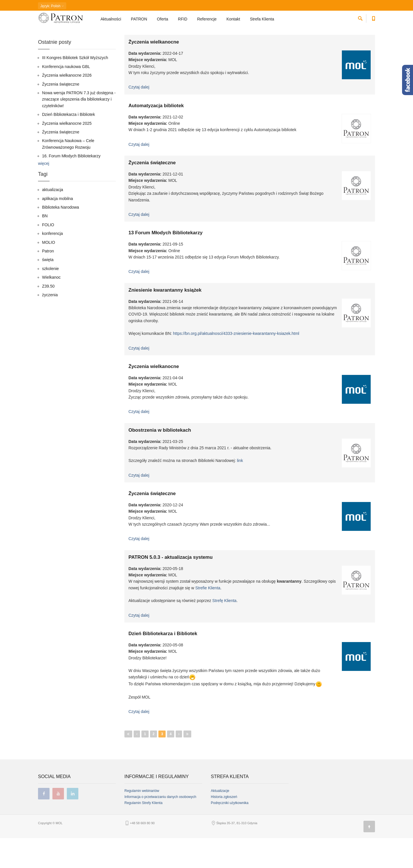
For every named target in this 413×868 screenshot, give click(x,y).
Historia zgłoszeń (224, 827)
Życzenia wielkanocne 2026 (67, 105)
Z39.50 (48, 316)
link (240, 490)
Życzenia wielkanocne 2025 (67, 153)
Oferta (163, 22)
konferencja (52, 263)
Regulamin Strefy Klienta (143, 833)
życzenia (50, 325)
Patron (48, 281)
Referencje (207, 22)
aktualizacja (53, 220)
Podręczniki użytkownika (230, 833)
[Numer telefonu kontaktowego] (373, 20)
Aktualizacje (220, 821)
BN (45, 246)
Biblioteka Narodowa (60, 237)
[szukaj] (360, 20)
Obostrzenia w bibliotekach (160, 460)
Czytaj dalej (139, 117)
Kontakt (233, 22)
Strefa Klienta (263, 22)
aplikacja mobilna (57, 229)
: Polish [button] (52, 6)
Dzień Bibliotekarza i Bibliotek (163, 664)
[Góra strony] (369, 856)
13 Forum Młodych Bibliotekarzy (165, 263)
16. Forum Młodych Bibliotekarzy (71, 186)
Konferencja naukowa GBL (66, 97)
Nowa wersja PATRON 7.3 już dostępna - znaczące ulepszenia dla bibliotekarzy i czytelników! (79, 129)
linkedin (73, 824)
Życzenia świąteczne (152, 193)
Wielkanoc (51, 307)
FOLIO (48, 255)
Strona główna (48, 36)
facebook (44, 824)
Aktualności (111, 22)
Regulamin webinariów (142, 821)
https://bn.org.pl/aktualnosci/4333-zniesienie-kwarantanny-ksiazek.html (236, 363)
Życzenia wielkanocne (154, 72)
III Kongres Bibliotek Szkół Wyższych (75, 88)
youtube (58, 824)
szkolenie (50, 299)
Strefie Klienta (208, 618)
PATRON (139, 22)
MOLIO (49, 272)
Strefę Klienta (224, 631)
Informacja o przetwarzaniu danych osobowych (160, 827)
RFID (183, 22)
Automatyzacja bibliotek (156, 136)
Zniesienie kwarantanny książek (165, 320)
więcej (44, 193)
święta (48, 290)
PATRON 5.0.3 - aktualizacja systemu (170, 587)
